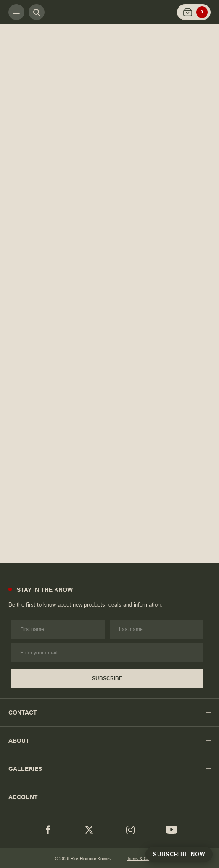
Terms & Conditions (146, 859)
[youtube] (172, 830)
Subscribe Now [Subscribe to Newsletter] (179, 854)
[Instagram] (130, 830)
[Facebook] (48, 830)
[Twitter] (89, 830)
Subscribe (107, 678)
